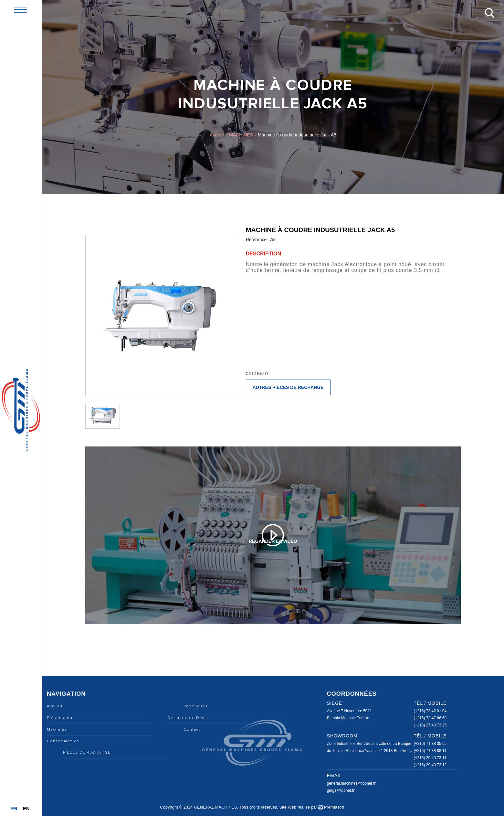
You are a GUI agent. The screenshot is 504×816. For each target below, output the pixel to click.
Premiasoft (334, 807)
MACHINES (241, 135)
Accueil (217, 135)
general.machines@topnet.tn (352, 783)
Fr (14, 808)
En (26, 808)
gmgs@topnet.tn (341, 790)
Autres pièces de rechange (288, 387)
